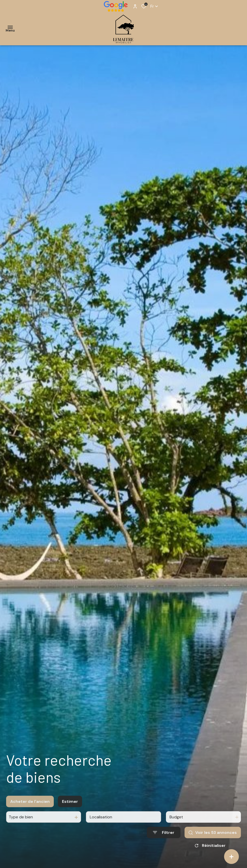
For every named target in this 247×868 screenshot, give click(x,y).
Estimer (70, 807)
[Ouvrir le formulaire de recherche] (164, 838)
